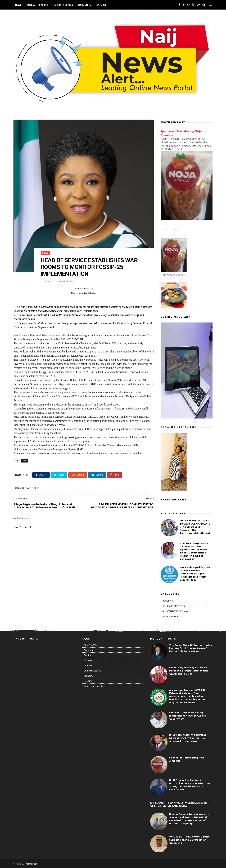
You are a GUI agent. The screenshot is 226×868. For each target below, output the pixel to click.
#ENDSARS (168, 601)
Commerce (89, 665)
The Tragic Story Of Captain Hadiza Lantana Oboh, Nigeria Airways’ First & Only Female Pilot (191, 648)
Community (85, 5)
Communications (92, 670)
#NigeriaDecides (171, 616)
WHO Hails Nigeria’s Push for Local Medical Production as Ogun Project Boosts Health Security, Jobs (195, 573)
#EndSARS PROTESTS (174, 606)
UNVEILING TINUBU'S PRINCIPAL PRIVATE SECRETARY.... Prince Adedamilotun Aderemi (188, 738)
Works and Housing (94, 686)
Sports (44, 5)
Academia (89, 650)
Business (89, 660)
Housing (88, 681)
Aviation (88, 655)
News (19, 5)
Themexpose (31, 864)
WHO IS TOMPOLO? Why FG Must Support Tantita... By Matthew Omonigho (189, 840)
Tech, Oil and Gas (63, 5)
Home (163, 229)
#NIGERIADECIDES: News (175, 611)
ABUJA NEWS (90, 645)
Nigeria (31, 5)
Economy (89, 676)
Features (101, 5)
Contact (175, 229)
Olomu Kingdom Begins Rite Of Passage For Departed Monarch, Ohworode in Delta (189, 671)
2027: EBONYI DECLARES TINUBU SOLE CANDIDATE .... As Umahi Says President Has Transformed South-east (195, 527)
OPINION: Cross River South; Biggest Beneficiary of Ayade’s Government (188, 716)
